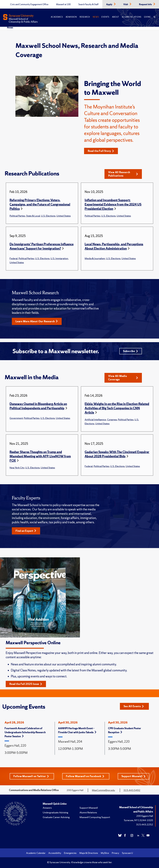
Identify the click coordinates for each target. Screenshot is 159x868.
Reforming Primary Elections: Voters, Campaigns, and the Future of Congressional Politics (40, 204)
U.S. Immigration (59, 258)
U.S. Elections (48, 216)
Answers (47, 808)
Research (85, 17)
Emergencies (70, 853)
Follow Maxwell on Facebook (85, 776)
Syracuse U (127, 853)
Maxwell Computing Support (95, 817)
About (116, 17)
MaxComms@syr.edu (103, 790)
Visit (126, 4)
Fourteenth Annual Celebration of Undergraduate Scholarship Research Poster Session (25, 732)
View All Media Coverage (123, 378)
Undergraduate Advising (55, 812)
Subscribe (131, 351)
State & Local (33, 216)
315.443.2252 (145, 824)
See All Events (134, 706)
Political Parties (17, 216)
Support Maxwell (134, 776)
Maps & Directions (89, 853)
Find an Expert (26, 531)
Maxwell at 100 (63, 4)
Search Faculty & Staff (88, 4)
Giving (147, 17)
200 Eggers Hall (145, 816)
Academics (57, 17)
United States (64, 216)
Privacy (115, 853)
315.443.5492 (132, 790)
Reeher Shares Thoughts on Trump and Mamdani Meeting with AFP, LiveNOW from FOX (40, 456)
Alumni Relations (132, 17)
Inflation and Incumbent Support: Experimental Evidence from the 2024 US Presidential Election (113, 204)
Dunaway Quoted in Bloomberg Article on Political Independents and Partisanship (38, 406)
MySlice (105, 853)
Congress (112, 419)
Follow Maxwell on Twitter (31, 776)
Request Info (146, 4)
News (96, 17)
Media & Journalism (95, 258)
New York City (17, 468)
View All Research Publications (123, 174)
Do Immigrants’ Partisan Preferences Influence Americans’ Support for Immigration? (42, 246)
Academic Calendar (36, 853)
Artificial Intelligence (95, 419)
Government (16, 418)
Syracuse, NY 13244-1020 (138, 820)
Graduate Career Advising (56, 817)
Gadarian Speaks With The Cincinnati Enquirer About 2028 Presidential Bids (117, 454)
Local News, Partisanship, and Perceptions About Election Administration (114, 246)
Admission (71, 17)
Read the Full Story (101, 151)
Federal (14, 258)
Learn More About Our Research (37, 321)
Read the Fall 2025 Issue (26, 684)
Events (105, 17)
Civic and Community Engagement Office (29, 4)
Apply (109, 4)
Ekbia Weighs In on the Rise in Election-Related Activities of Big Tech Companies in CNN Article (117, 408)
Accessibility (55, 853)
